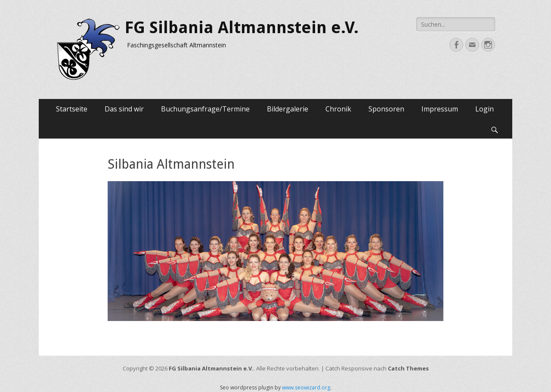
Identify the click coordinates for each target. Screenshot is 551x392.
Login (484, 109)
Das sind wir (124, 109)
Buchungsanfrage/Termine (205, 109)
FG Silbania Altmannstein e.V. (242, 28)
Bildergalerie (288, 109)
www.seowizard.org (306, 387)
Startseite (72, 109)
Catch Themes (408, 368)
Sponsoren (386, 109)
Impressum (440, 109)
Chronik (338, 109)
